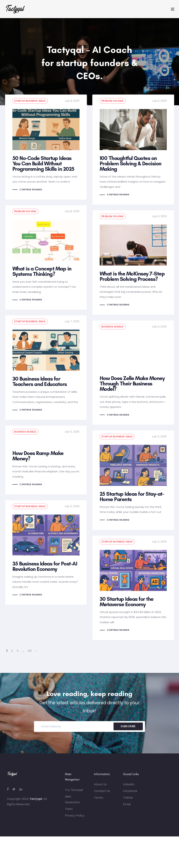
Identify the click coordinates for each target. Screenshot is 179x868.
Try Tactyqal (74, 795)
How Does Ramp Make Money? (46, 460)
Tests (69, 814)
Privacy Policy (75, 821)
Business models (113, 327)
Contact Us (102, 796)
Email (127, 809)
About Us (100, 790)
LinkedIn (129, 790)
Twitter (128, 803)
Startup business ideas (30, 101)
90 (30, 656)
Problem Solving (113, 101)
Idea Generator (72, 804)
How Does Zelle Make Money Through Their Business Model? (133, 373)
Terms (98, 803)
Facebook (130, 796)
